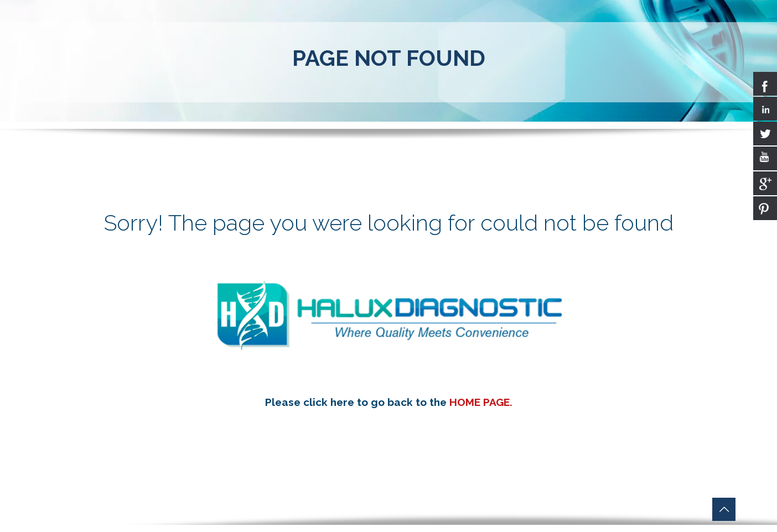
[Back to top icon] (724, 509)
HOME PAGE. (481, 402)
